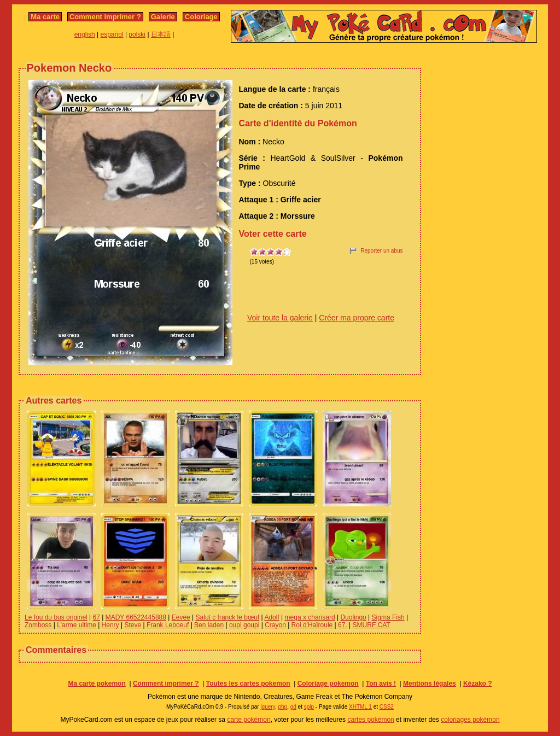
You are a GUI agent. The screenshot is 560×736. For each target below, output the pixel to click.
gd (293, 707)
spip (309, 707)
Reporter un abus (381, 251)
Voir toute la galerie (280, 318)
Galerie (163, 17)
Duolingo (353, 617)
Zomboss (38, 625)
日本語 (161, 34)
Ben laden (209, 625)
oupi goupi (244, 625)
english (85, 34)
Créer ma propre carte (357, 318)
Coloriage (201, 17)
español (112, 34)
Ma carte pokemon (97, 684)
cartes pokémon (371, 720)
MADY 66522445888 (136, 617)
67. (343, 625)
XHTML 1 (360, 707)
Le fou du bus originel (56, 617)
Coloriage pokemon (328, 684)
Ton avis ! (381, 684)
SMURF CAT (372, 625)
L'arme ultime (77, 625)
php (282, 707)
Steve (133, 625)
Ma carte (45, 17)
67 (97, 617)
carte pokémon (249, 720)
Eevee (181, 617)
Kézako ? (478, 684)
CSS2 (387, 707)
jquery (268, 707)
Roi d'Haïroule (312, 625)
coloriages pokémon (470, 720)
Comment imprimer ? (105, 17)
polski (137, 34)
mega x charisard (310, 617)
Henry (110, 625)
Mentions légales (430, 684)
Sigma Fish (388, 617)
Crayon (275, 625)
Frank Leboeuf (168, 625)
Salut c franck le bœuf (228, 617)
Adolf (272, 617)
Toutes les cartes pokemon (248, 684)
